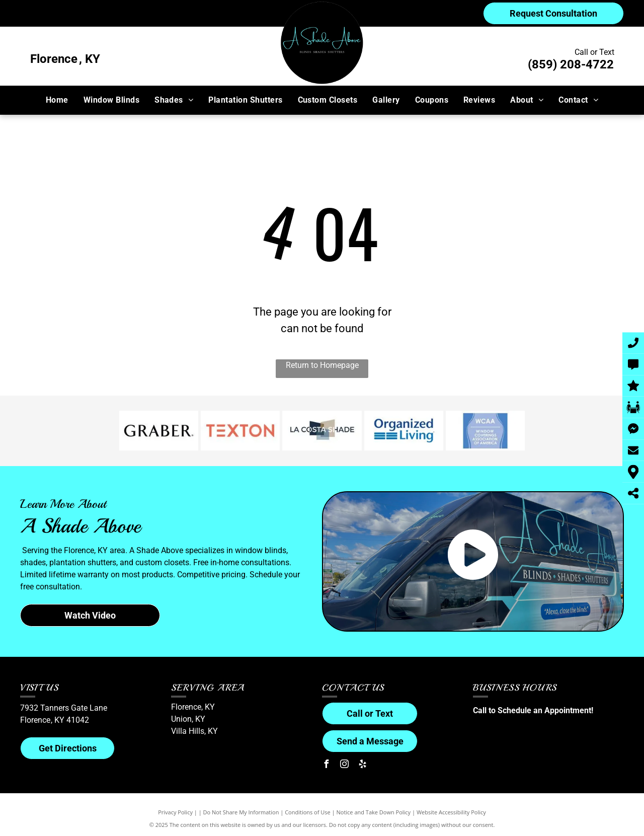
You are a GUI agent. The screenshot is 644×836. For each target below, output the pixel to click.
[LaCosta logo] (322, 431)
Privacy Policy (175, 812)
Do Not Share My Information (241, 812)
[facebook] (326, 765)
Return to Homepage (322, 365)
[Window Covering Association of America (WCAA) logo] (485, 431)
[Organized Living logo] (404, 431)
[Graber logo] (159, 431)
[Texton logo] (240, 431)
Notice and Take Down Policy (374, 812)
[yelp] (362, 765)
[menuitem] (57, 100)
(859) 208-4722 (571, 64)
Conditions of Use (308, 812)
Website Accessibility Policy (451, 812)
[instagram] (344, 765)
